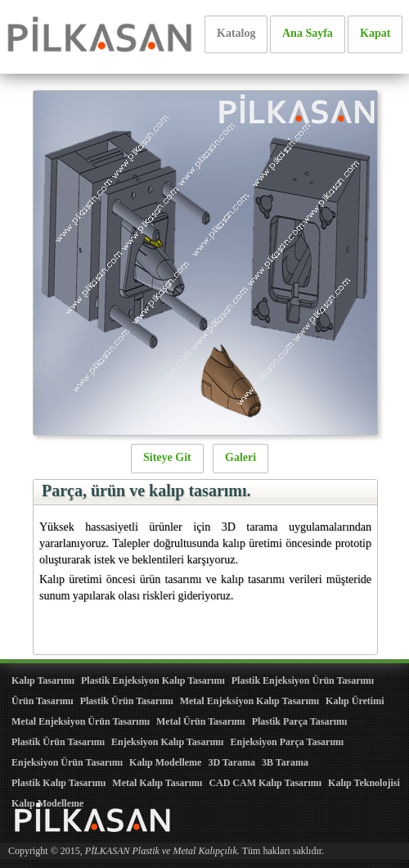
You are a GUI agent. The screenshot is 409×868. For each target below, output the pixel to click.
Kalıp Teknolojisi (364, 783)
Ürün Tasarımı (43, 701)
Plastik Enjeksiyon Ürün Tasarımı (303, 680)
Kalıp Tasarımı (43, 680)
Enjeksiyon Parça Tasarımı (287, 742)
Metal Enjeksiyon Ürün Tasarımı (81, 721)
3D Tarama (231, 762)
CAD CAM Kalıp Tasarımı (265, 783)
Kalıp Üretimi (355, 701)
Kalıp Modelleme (165, 762)
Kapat (375, 33)
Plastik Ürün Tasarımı (127, 701)
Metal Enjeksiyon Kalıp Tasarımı (249, 701)
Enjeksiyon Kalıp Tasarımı (167, 742)
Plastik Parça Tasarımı (300, 721)
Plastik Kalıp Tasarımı (58, 783)
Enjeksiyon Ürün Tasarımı (67, 762)
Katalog (236, 33)
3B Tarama (285, 762)
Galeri (240, 457)
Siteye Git (167, 457)
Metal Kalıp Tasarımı (157, 783)
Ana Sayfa (308, 33)
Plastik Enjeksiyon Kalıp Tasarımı (153, 680)
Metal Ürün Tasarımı (201, 721)
